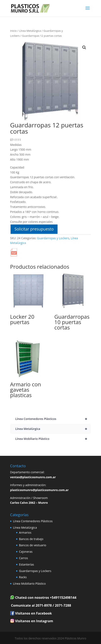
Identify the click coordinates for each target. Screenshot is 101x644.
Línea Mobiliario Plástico (53, 439)
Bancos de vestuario (33, 545)
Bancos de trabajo (31, 539)
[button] (84, 48)
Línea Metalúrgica (30, 31)
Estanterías (26, 564)
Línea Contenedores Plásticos (53, 419)
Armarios (25, 532)
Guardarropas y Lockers (53, 238)
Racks (23, 577)
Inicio (13, 31)
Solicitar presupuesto (34, 229)
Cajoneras (26, 552)
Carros (23, 558)
